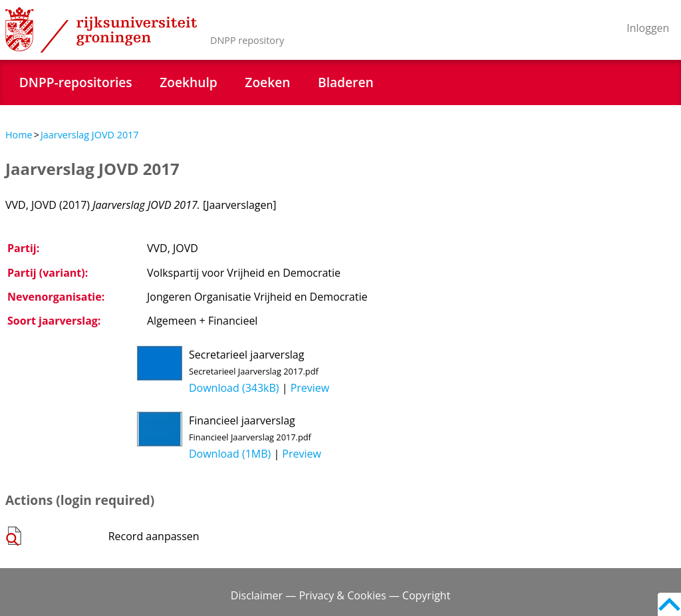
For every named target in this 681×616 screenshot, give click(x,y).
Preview (310, 388)
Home (19, 135)
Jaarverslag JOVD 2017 (90, 135)
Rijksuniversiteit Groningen (101, 30)
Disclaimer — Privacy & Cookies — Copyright (340, 595)
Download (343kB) (234, 388)
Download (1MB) (230, 454)
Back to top (669, 604)
